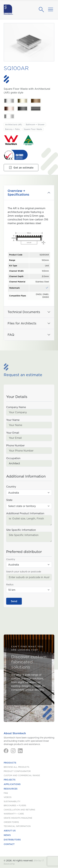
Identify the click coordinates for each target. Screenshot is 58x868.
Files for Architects (22, 323)
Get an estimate (21, 168)
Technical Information (17, 826)
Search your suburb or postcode (24, 572)
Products (10, 763)
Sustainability (12, 801)
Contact (9, 844)
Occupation (13, 458)
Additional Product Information (25, 513)
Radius (10, 585)
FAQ (11, 335)
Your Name (13, 420)
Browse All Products (16, 767)
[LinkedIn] (20, 751)
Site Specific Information (21, 530)
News (7, 835)
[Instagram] (13, 751)
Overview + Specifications (18, 193)
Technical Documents (24, 312)
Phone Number (15, 445)
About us (10, 831)
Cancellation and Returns (19, 810)
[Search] (42, 10)
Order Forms (11, 822)
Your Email (13, 433)
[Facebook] (6, 751)
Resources (11, 789)
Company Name (16, 407)
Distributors (12, 840)
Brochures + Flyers (15, 805)
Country (11, 487)
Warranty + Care (14, 814)
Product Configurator (17, 771)
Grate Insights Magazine (18, 818)
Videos (8, 797)
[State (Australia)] (29, 506)
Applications (12, 784)
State (9, 500)
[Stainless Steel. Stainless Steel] (9, 101)
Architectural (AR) (14, 125)
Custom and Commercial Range (22, 775)
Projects (10, 780)
